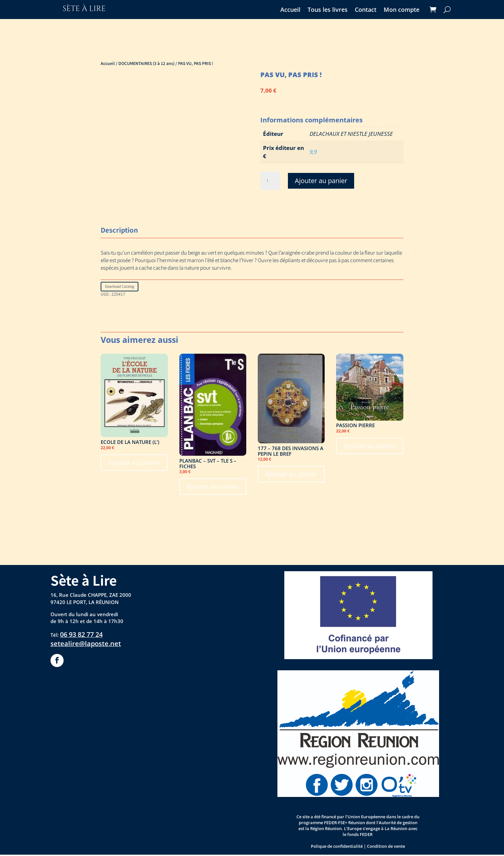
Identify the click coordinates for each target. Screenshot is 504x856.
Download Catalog (122, 287)
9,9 (313, 152)
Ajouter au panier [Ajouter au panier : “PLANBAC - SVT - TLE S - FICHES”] (213, 488)
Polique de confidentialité (337, 847)
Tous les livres (328, 10)
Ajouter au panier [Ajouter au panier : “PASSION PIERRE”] (370, 447)
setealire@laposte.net (86, 645)
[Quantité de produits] (270, 181)
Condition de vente (386, 847)
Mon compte (402, 10)
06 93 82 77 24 (81, 636)
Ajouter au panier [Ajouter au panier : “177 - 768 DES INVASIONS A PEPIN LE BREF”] (291, 475)
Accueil (290, 10)
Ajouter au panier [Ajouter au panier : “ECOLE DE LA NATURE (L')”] (134, 463)
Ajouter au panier (321, 181)
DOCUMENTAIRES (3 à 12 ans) (146, 63)
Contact (366, 10)
